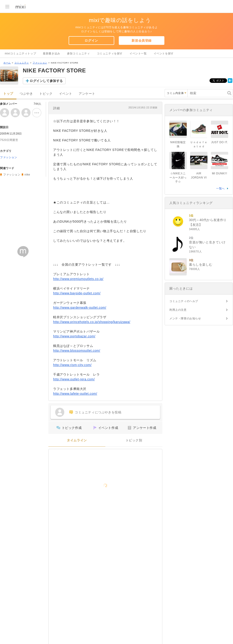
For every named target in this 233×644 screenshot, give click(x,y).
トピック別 (134, 440)
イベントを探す (164, 53)
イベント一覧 (138, 53)
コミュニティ (22, 63)
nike (27, 175)
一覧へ (220, 188)
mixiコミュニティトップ (20, 53)
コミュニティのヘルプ (184, 301)
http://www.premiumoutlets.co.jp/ (78, 279)
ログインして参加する (46, 81)
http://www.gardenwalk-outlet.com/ (80, 308)
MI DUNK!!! (220, 173)
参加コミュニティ (79, 53)
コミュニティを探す (110, 53)
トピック (46, 94)
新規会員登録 (142, 41)
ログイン (91, 41)
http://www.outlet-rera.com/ (74, 379)
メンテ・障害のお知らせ (185, 318)
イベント (66, 94)
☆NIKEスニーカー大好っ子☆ (178, 178)
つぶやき (26, 94)
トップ (8, 94)
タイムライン (77, 440)
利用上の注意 (178, 310)
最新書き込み (52, 53)
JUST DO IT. (220, 142)
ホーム (7, 63)
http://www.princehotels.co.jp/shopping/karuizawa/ (92, 322)
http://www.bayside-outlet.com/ (77, 293)
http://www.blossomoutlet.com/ (77, 351)
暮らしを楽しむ (201, 265)
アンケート (87, 94)
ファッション (40, 63)
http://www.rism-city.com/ (72, 365)
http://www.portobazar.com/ (74, 336)
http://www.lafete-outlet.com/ (75, 394)
